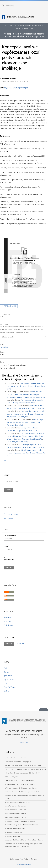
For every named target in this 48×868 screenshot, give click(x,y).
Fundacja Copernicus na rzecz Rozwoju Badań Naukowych (23, 765)
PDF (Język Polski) (10, 306)
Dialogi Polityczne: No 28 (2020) (34, 397)
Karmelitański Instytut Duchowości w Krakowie (19, 781)
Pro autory (7, 622)
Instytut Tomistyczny (11, 777)
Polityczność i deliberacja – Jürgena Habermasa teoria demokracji (26, 385)
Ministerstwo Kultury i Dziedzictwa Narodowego (20, 784)
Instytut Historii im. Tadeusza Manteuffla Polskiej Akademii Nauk (25, 769)
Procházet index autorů (12, 514)
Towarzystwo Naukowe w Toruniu (15, 817)
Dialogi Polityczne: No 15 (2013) (26, 431)
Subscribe (9, 644)
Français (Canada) (10, 687)
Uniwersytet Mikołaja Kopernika (15, 829)
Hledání (8, 490)
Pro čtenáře (8, 618)
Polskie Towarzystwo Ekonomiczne (15, 806)
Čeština (6, 691)
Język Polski (8, 676)
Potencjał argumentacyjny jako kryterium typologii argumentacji (24, 452)
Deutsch (7, 672)
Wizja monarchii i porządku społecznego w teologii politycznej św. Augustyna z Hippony (25, 395)
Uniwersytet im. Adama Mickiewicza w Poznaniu (20, 821)
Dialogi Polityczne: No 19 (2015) (17, 442)
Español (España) (10, 680)
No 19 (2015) (4, 347)
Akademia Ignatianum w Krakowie (16, 758)
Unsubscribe (20, 644)
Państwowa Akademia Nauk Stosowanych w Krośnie (21, 788)
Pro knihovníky (9, 625)
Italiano (6, 683)
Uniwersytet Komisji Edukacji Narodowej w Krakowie (21, 825)
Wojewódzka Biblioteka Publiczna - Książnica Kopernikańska (24, 840)
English (6, 668)
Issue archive (8, 518)
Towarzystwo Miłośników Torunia (15, 814)
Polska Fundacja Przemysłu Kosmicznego (17, 802)
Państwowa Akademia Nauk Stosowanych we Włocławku (22, 792)
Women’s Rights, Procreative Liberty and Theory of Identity (26, 421)
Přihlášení (9, 567)
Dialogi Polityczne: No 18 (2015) (34, 447)
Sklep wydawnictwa (24, 865)
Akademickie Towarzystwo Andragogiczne (18, 762)
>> (6, 460)
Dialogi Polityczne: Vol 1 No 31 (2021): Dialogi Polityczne (26, 415)
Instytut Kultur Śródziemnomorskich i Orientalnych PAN (22, 773)
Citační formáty (8, 337)
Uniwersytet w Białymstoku (13, 832)
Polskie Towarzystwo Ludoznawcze (15, 810)
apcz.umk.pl (24, 742)
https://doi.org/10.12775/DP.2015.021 (16, 88)
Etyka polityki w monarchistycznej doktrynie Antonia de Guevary (25, 413)
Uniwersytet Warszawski (12, 836)
